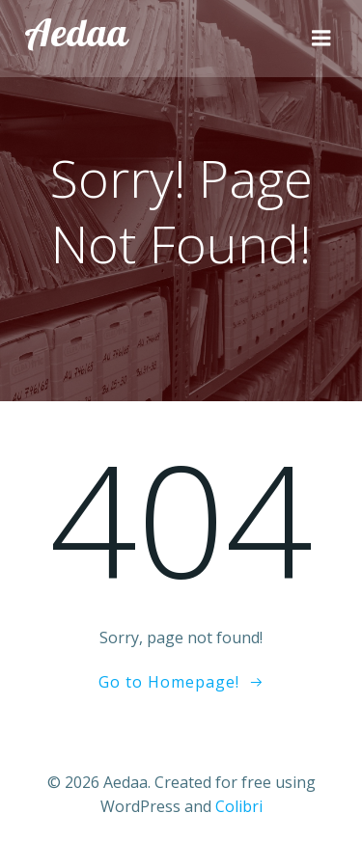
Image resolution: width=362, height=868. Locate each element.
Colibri (239, 806)
